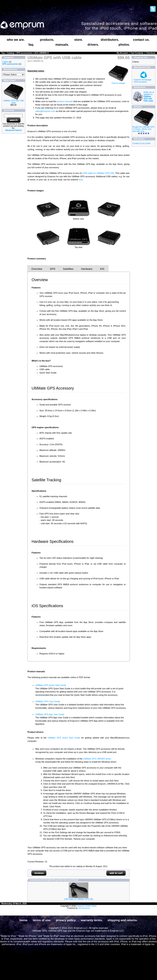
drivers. (93, 45)
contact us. (141, 40)
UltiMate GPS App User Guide (50, 714)
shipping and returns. (123, 920)
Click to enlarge (118, 82)
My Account (122, 53)
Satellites (68, 269)
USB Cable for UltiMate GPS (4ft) (78, 899)
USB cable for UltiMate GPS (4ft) (98, 173)
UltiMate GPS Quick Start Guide (51, 685)
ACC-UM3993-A (42, 53)
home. (24, 920)
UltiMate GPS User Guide (48, 701)
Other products (140, 82)
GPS (53, 269)
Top (3, 53)
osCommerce (84, 908)
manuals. (62, 45)
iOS (102, 269)
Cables (5, 62)
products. (47, 40)
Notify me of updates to (149, 97)
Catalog (10, 53)
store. (78, 40)
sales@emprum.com (45, 111)
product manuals (65, 101)
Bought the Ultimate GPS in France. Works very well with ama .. (143, 129)
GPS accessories (24, 53)
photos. (124, 45)
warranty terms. (92, 920)
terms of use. (42, 920)
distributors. (110, 40)
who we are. (16, 40)
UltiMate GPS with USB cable (13, 102)
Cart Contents (137, 53)
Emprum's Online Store (86, 906)
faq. (31, 45)
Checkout (151, 53)
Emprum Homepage (143, 80)
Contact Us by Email (141, 143)
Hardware (87, 269)
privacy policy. (66, 920)
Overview (37, 269)
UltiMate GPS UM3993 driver (97, 759)
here (81, 180)
